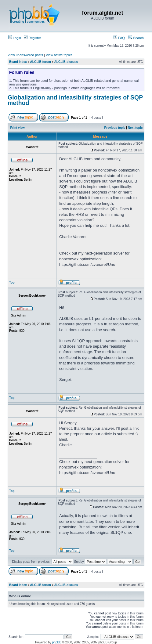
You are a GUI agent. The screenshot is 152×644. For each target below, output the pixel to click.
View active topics (59, 55)
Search (136, 38)
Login (15, 38)
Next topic (135, 128)
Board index (18, 62)
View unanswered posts (25, 55)
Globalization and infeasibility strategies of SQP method (75, 100)
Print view (18, 128)
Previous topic (115, 128)
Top (12, 282)
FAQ (119, 38)
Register (32, 38)
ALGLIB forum (41, 62)
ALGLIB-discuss (66, 62)
